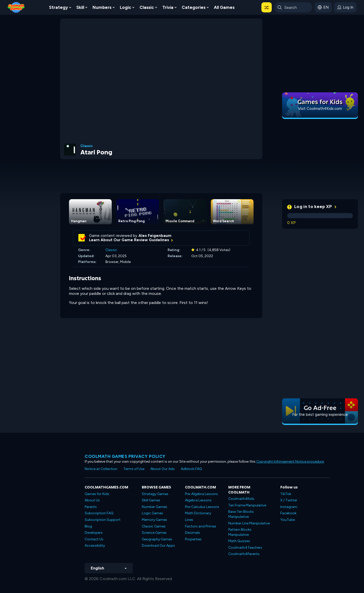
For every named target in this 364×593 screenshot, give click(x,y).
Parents (91, 507)
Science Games (154, 533)
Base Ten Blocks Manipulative (241, 514)
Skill (80, 7)
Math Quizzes (239, 541)
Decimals (192, 533)
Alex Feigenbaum (155, 236)
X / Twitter (289, 500)
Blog (88, 526)
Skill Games (151, 500)
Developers (94, 533)
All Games (224, 7)
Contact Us (94, 539)
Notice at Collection (101, 469)
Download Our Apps (158, 546)
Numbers (102, 7)
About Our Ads (163, 469)
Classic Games (154, 526)
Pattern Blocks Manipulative (240, 532)
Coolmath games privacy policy (125, 456)
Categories (194, 7)
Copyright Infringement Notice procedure (290, 462)
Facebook (288, 513)
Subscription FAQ (99, 513)
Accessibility (95, 546)
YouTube (288, 520)
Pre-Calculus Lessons (202, 507)
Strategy (59, 7)
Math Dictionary (198, 513)
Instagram (289, 507)
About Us (92, 500)
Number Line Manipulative (249, 523)
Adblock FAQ (191, 469)
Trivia (168, 7)
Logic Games (152, 513)
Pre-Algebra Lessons (201, 494)
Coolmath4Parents (244, 554)
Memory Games (154, 520)
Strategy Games (155, 494)
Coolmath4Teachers (245, 548)
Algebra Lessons (198, 500)
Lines (189, 520)
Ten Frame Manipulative (247, 505)
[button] (267, 7)
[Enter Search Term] (293, 7)
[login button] (345, 7)
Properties (193, 539)
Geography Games (157, 539)
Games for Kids (97, 494)
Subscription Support (103, 520)
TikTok (286, 494)
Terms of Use (134, 469)
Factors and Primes (201, 526)
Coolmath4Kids (241, 499)
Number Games (154, 507)
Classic (147, 7)
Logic (126, 7)
